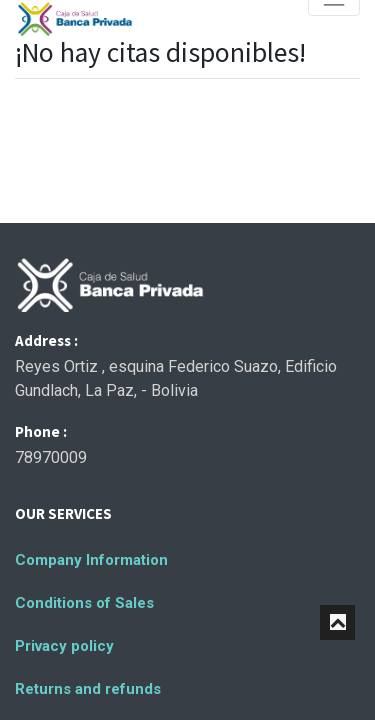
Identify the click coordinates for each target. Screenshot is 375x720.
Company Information (91, 560)
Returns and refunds (88, 689)
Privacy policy (64, 646)
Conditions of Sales (84, 603)
